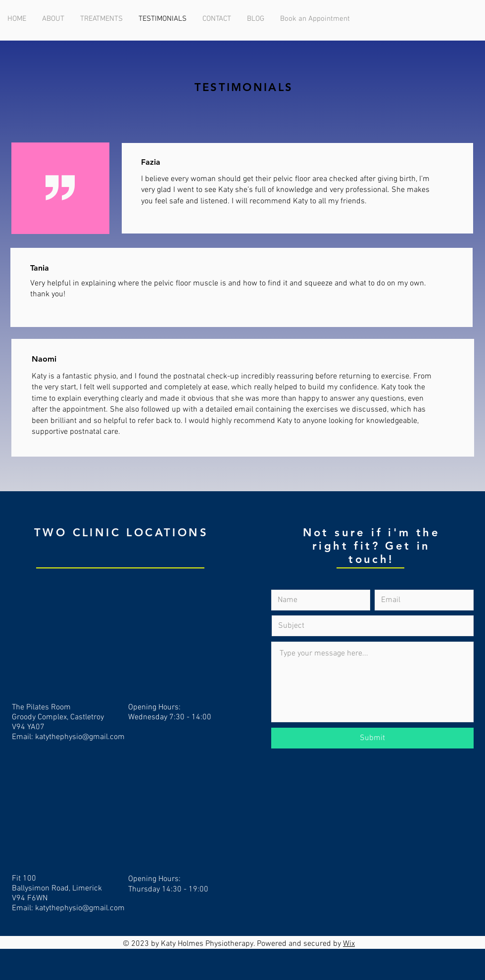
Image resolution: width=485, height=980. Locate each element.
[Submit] (372, 738)
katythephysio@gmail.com (80, 737)
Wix (349, 944)
